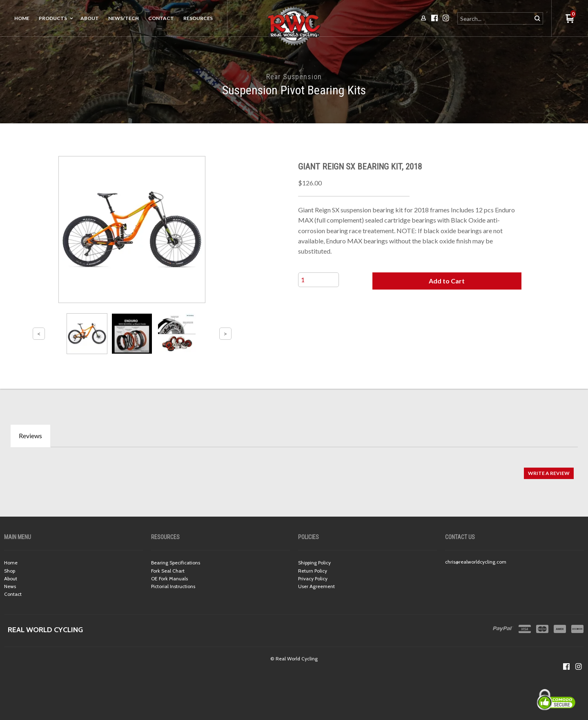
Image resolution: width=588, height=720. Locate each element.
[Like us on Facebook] (566, 667)
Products (53, 18)
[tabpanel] (294, 469)
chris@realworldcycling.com (476, 562)
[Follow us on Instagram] (579, 667)
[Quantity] (318, 280)
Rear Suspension (294, 77)
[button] (447, 281)
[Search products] (495, 18)
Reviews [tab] (30, 436)
